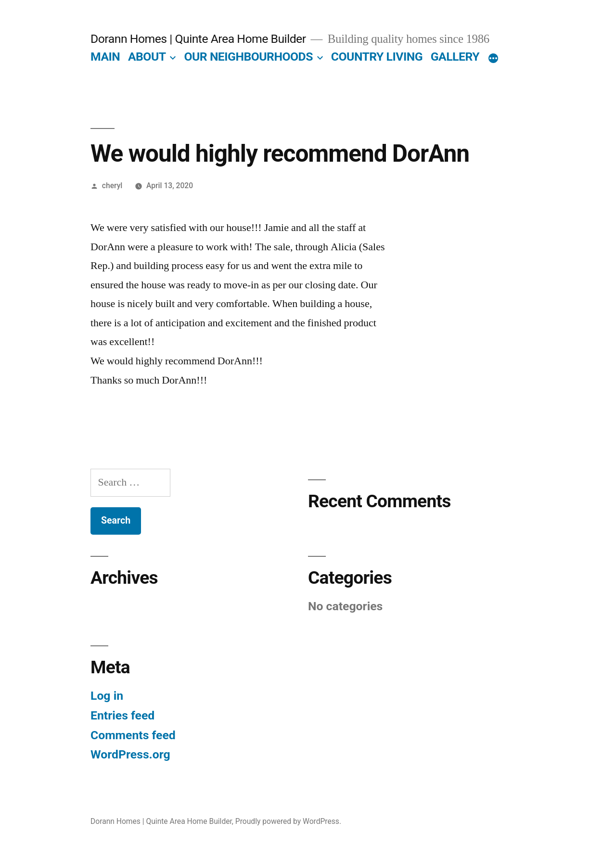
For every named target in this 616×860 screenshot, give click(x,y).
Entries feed (122, 715)
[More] (493, 59)
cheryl (112, 186)
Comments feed (133, 735)
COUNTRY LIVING (377, 57)
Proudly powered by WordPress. (288, 821)
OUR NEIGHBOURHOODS (248, 57)
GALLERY (455, 57)
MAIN (105, 57)
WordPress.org (130, 754)
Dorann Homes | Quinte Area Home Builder (198, 39)
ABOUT (147, 57)
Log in (107, 696)
